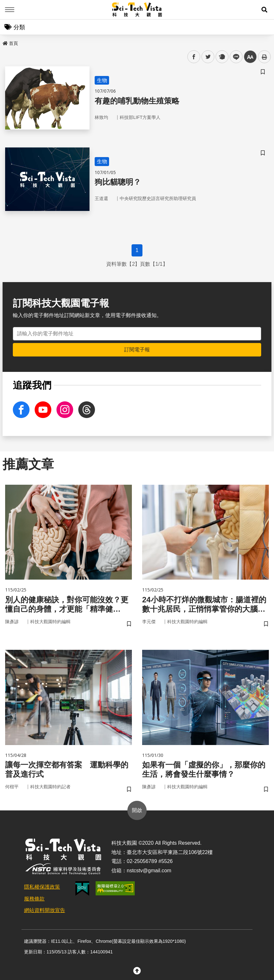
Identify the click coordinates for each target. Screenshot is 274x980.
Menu (10, 10)
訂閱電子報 (137, 350)
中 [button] (250, 57)
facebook (194, 57)
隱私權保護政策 (42, 887)
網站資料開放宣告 (45, 910)
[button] (264, 10)
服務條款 (34, 899)
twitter (208, 57)
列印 (264, 57)
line (234, 57)
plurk (222, 57)
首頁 (10, 43)
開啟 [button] (137, 810)
